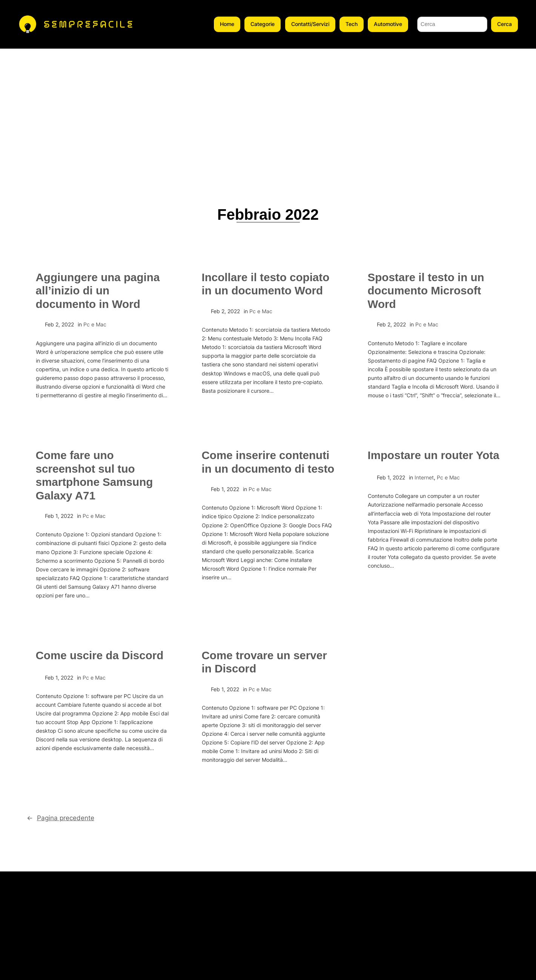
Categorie (263, 24)
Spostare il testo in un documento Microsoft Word (426, 291)
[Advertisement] (268, 105)
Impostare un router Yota (434, 455)
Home (227, 24)
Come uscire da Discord (100, 655)
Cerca (505, 24)
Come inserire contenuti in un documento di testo (268, 462)
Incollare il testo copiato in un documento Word (266, 284)
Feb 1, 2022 (59, 516)
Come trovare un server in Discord (264, 662)
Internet (424, 477)
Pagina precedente (61, 818)
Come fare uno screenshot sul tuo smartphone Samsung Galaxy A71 (94, 475)
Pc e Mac (95, 324)
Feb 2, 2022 (59, 324)
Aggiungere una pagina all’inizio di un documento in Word (98, 291)
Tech (352, 24)
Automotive (388, 24)
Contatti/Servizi (310, 24)
